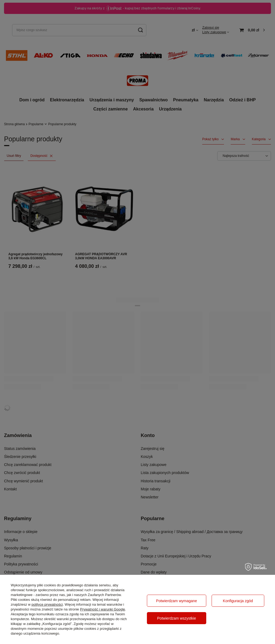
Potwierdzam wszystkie (177, 618)
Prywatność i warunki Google (103, 609)
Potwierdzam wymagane (177, 601)
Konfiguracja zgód (238, 601)
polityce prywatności (47, 604)
